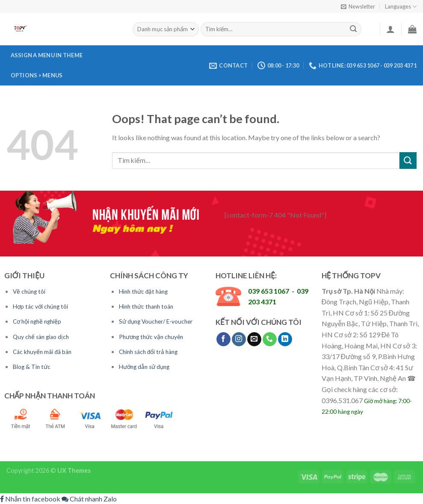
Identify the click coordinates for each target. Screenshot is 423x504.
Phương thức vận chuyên (151, 337)
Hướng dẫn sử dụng (144, 367)
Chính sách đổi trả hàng (148, 352)
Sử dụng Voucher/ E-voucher (156, 321)
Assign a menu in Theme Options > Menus (47, 65)
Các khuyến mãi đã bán (42, 352)
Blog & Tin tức (32, 367)
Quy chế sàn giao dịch (41, 337)
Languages (401, 7)
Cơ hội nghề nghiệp (37, 321)
